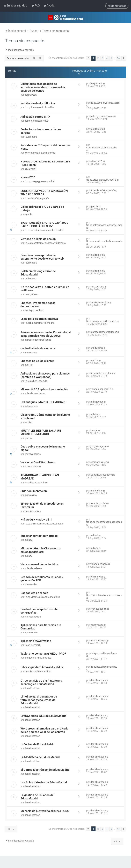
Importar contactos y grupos (39, 536)
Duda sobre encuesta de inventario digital (43, 448)
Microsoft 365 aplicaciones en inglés (44, 389)
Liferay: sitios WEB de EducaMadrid (43, 716)
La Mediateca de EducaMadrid (40, 757)
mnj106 (29, 365)
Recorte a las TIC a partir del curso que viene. (45, 147)
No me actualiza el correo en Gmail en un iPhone (45, 289)
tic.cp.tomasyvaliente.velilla (39, 107)
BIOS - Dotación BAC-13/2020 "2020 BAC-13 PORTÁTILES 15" (44, 224)
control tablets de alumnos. (38, 348)
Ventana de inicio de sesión (38, 239)
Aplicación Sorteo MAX (35, 117)
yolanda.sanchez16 (35, 393)
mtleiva (28, 422)
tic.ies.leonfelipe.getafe (37, 198)
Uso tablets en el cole (34, 593)
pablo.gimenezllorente (36, 121)
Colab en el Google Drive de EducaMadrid (38, 273)
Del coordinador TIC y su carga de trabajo (42, 208)
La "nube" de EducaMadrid (37, 744)
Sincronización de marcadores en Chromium (42, 505)
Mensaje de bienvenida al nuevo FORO (45, 811)
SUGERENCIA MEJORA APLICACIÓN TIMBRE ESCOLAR (44, 193)
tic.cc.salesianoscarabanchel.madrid (44, 230)
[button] (88, 58)
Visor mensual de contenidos (39, 564)
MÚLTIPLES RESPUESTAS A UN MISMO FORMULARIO (41, 432)
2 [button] (98, 58)
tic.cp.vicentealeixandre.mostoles (42, 597)
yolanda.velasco (33, 568)
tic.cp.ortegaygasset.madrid (40, 181)
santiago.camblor (34, 310)
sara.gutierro (31, 294)
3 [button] (102, 58)
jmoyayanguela (33, 454)
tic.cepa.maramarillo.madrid (40, 323)
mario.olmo (31, 495)
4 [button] (107, 58)
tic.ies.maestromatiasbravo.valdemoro (45, 243)
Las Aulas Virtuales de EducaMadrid (44, 782)
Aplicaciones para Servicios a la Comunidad (41, 627)
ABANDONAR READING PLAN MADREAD (40, 477)
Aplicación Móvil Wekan (36, 641)
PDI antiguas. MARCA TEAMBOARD (43, 402)
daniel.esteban (32, 688)
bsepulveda (31, 95)
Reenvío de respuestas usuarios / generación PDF (42, 579)
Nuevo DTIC (28, 177)
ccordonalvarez (33, 466)
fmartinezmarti (32, 645)
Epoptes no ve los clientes (37, 361)
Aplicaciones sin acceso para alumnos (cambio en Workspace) (45, 375)
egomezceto (31, 633)
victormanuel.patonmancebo (40, 153)
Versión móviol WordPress (38, 462)
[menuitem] (36, 5)
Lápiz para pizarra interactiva (39, 319)
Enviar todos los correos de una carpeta (41, 131)
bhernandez (31, 584)
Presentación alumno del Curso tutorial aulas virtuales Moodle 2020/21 (46, 334)
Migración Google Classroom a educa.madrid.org (41, 550)
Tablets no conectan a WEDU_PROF (43, 654)
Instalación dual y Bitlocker (38, 103)
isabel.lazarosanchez (36, 483)
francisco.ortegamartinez (38, 671)
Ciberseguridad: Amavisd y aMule (42, 667)
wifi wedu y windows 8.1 (36, 520)
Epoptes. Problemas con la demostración (38, 305)
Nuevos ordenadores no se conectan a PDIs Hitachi (45, 163)
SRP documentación (34, 491)
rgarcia (28, 214)
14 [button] (118, 58)
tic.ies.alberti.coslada (36, 381)
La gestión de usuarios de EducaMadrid (37, 797)
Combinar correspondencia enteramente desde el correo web (42, 257)
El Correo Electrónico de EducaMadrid (45, 770)
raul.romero (31, 137)
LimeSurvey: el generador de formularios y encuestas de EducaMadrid (39, 700)
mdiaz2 (28, 540)
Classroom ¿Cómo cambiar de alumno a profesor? (45, 416)
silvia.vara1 (31, 169)
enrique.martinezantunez (38, 658)
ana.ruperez (31, 352)
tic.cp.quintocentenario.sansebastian (44, 524)
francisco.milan (33, 511)
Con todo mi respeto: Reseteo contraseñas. (40, 611)
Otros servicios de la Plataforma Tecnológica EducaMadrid (41, 682)
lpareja (28, 438)
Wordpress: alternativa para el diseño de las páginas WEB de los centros (45, 730)
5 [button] (111, 58)
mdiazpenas (31, 406)
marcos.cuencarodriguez (38, 340)
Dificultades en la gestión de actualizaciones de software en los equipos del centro (43, 87)
